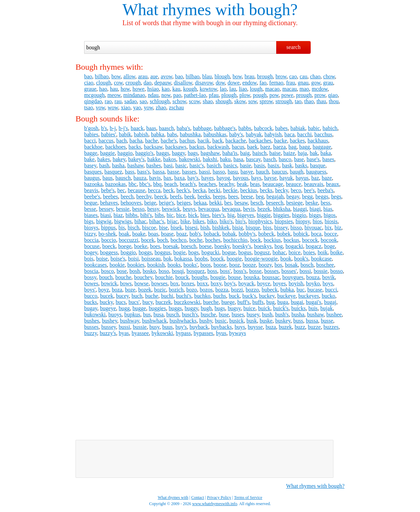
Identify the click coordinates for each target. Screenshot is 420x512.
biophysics (260, 221)
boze (130, 290)
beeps (219, 196)
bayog (223, 178)
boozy (265, 265)
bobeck (266, 234)
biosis (331, 221)
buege (228, 302)
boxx (202, 283)
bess (326, 203)
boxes (188, 283)
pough (260, 95)
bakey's (136, 159)
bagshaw (210, 153)
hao (103, 89)
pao (177, 95)
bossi (305, 271)
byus (221, 333)
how (125, 89)
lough (256, 89)
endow (250, 83)
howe (138, 89)
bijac (172, 221)
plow (245, 95)
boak (124, 234)
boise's (118, 259)
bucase (315, 290)
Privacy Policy (219, 498)
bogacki (294, 246)
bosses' (289, 271)
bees (233, 196)
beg (260, 196)
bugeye (108, 308)
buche (152, 296)
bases (328, 159)
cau (303, 76)
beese (247, 196)
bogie (180, 252)
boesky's (242, 246)
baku (225, 159)
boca (316, 234)
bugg (124, 308)
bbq (157, 184)
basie (245, 165)
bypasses (203, 333)
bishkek (221, 228)
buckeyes (309, 296)
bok (168, 259)
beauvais (313, 184)
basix (273, 165)
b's (104, 128)
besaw (241, 203)
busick (237, 321)
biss (267, 228)
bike (185, 221)
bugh (206, 308)
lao (223, 89)
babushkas (215, 134)
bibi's (146, 215)
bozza (222, 290)
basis (259, 165)
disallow (183, 83)
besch (257, 203)
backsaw (153, 147)
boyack (246, 283)
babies (91, 134)
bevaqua (231, 209)
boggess (109, 252)
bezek (264, 209)
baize (289, 153)
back (218, 141)
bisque (253, 228)
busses (91, 327)
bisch (133, 228)
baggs (163, 153)
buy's (181, 327)
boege (125, 246)
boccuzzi (128, 240)
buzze (314, 327)
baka (326, 153)
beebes (110, 196)
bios (317, 221)
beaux (332, 184)
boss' (225, 271)
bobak (229, 234)
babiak (298, 128)
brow (281, 76)
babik (125, 134)
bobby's (247, 234)
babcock (263, 128)
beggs (322, 196)
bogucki (210, 252)
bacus (238, 147)
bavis (155, 178)
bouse (234, 277)
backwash (218, 147)
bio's (241, 221)
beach (171, 184)
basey (90, 165)
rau (118, 101)
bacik (204, 141)
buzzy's (108, 333)
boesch (189, 246)
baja (303, 153)
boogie (234, 259)
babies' (109, 134)
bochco (179, 240)
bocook (329, 240)
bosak (291, 265)
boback (212, 234)
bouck (182, 277)
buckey (267, 296)
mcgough (94, 95)
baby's (236, 134)
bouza (313, 277)
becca (154, 190)
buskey (283, 321)
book (286, 259)
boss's (240, 271)
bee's (309, 190)
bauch (262, 172)
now (166, 95)
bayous (241, 178)
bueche (211, 302)
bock (256, 240)
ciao (89, 83)
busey (253, 314)
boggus (162, 252)
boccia (91, 240)
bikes (199, 221)
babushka (190, 134)
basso (219, 172)
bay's (193, 178)
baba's (183, 128)
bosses (271, 271)
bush (267, 314)
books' (191, 265)
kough (190, 89)
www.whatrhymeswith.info (215, 504)
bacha (136, 141)
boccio (109, 240)
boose (220, 265)
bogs (193, 252)
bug (270, 302)
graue (90, 89)
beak (242, 184)
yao (137, 107)
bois (89, 259)
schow (179, 101)
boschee (325, 265)
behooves (131, 203)
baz (315, 178)
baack (137, 128)
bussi (124, 327)
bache (152, 141)
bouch (106, 277)
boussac (271, 277)
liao (243, 89)
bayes (208, 178)
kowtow (208, 89)
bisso (296, 228)
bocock (310, 240)
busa (158, 314)
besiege (294, 203)
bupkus (132, 314)
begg (307, 196)
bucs (121, 302)
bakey (119, 159)
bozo (192, 290)
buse (224, 314)
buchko (202, 296)
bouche (123, 277)
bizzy (90, 234)
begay (293, 196)
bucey (122, 296)
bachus (187, 141)
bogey (91, 252)
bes (228, 203)
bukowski (95, 314)
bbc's (145, 184)
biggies (281, 215)
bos (278, 265)
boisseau (151, 259)
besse (90, 209)
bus (147, 314)
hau (114, 89)
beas (255, 184)
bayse (270, 178)
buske (266, 321)
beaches (207, 184)
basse (173, 172)
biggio (299, 215)
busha (298, 314)
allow (129, 76)
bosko (149, 271)
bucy (148, 302)
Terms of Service (248, 498)
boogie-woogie (261, 259)
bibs (159, 215)
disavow (204, 83)
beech (127, 196)
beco (296, 190)
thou (333, 101)
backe (281, 141)
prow (320, 95)
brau (249, 76)
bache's (169, 141)
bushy (206, 321)
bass (130, 172)
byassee (140, 333)
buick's (281, 308)
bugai (297, 302)
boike (337, 252)
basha (118, 165)
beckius (249, 190)
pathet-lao (195, 95)
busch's (190, 314)
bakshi (210, 159)
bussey (109, 327)
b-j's (123, 128)
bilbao (102, 76)
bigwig (104, 221)
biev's (218, 215)
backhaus (318, 141)
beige (150, 203)
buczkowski (187, 302)
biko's (226, 221)
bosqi (178, 271)
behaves (109, 203)
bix (328, 228)
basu (233, 172)
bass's (144, 172)
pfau (213, 95)
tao (298, 101)
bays (256, 178)
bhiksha (282, 209)
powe (287, 95)
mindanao (134, 95)
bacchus (323, 134)
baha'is (230, 153)
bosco (107, 271)
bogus (245, 252)
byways (238, 333)
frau (291, 83)
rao (108, 101)
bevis (249, 209)
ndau (153, 95)
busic (221, 321)
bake (89, 159)
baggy (178, 153)
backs (135, 147)
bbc (133, 184)
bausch (123, 178)
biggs (315, 215)
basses (189, 172)
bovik (328, 277)
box (174, 283)
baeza (279, 147)
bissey (281, 228)
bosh (135, 271)
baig (245, 153)
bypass (183, 333)
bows (126, 283)
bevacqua (209, 209)
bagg (305, 147)
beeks (204, 196)
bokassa (183, 259)
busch (173, 314)
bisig (237, 228)
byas (124, 333)
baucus (279, 172)
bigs (89, 221)
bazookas (116, 184)
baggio (125, 153)
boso (164, 271)
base (299, 159)
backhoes (116, 147)
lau (233, 89)
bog (279, 246)
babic (314, 128)
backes (297, 141)
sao (143, 101)
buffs (258, 302)
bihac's (157, 221)
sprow (266, 101)
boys (328, 283)
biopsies (284, 221)
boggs (145, 252)
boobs (201, 259)
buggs (175, 308)
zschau (177, 107)
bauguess (316, 172)
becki (214, 190)
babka (158, 134)
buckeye (286, 296)
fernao (276, 83)
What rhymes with (184, 9)
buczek (163, 302)
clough (104, 83)
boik (322, 252)
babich (330, 128)
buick (264, 308)
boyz (104, 290)
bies (205, 215)
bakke (154, 159)
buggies (157, 308)
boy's (230, 283)
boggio (128, 252)
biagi (315, 209)
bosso (337, 271)
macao (272, 89)
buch (137, 296)
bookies (136, 265)
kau (176, 89)
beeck (161, 196)
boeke (141, 246)
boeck (109, 246)
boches (213, 240)
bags (193, 153)
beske (312, 203)
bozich (176, 290)
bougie (218, 277)
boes (155, 246)
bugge (139, 308)
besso (138, 209)
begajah (275, 196)
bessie (123, 209)
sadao (130, 101)
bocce (331, 234)
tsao (89, 107)
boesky (222, 246)
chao (315, 76)
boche (196, 240)
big (231, 215)
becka (199, 190)
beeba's (326, 190)
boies (309, 252)
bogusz (262, 252)
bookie (117, 265)
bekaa (200, 203)
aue (154, 76)
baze (327, 178)
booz (235, 265)
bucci (331, 290)
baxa (179, 178)
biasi (106, 215)
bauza (140, 178)
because (136, 190)
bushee (334, 314)
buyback (199, 327)
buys (240, 327)
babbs (245, 128)
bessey (106, 209)
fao (263, 83)
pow (274, 95)
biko (212, 221)
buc (301, 290)
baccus (106, 141)
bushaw (316, 314)
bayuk (286, 178)
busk (252, 321)
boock (217, 259)
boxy (216, 283)
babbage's (225, 128)
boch (162, 240)
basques (93, 172)
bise (163, 228)
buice (249, 308)
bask (287, 165)
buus (167, 327)
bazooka (93, 184)
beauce (293, 184)
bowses (159, 283)
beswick (171, 209)
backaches (260, 141)
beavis (91, 190)
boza (117, 290)
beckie (230, 190)
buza (271, 327)
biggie (264, 215)
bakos (169, 159)
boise (102, 259)
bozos (206, 290)
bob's (195, 234)
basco (285, 159)
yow (148, 107)
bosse (256, 271)
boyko (313, 283)
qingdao (93, 101)
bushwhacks (183, 321)
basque (318, 165)
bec (121, 190)
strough (284, 101)
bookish (156, 265)
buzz (300, 327)
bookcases (96, 265)
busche (208, 314)
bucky (106, 302)
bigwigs (123, 221)
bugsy (234, 308)
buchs (219, 296)
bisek (177, 228)
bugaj (330, 302)
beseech (275, 203)
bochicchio (235, 240)
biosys (91, 228)
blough (222, 76)
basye (247, 172)
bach (121, 141)
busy (154, 327)
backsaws (176, 147)
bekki (216, 203)
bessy (153, 209)
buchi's (184, 296)
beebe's (92, 196)
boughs (200, 277)
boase (167, 234)
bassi (204, 172)
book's (301, 259)
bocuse (92, 246)
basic (181, 165)
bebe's (108, 190)
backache (236, 141)
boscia (91, 271)
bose (122, 271)
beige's (167, 203)
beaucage (273, 184)
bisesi (191, 228)
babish (141, 134)
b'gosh (91, 128)
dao (147, 83)
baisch (259, 153)
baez (265, 147)
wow (113, 107)
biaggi (300, 209)
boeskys (263, 246)
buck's (249, 296)
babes (281, 128)
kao (166, 89)
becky (282, 190)
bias (328, 209)
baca (289, 134)
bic (170, 215)
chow (329, 76)
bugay (91, 308)
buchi (167, 296)
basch (270, 159)
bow (116, 76)
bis (122, 228)
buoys (115, 314)
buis (313, 308)
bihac (141, 221)
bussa (312, 321)
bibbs (132, 215)
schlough (160, 101)
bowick (109, 283)
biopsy (303, 221)
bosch (307, 265)
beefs (176, 196)
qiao (333, 95)
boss (212, 271)
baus (107, 178)
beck (168, 190)
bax (167, 178)
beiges (184, 203)
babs (172, 134)
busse (327, 321)
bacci (90, 141)
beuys (189, 209)
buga (283, 302)
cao (293, 76)
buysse (256, 327)
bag (293, 147)
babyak (254, 134)
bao (88, 76)
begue (91, 203)
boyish (296, 283)
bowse (142, 283)
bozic (160, 290)
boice (295, 252)
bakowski (189, 159)
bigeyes (246, 215)
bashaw (135, 165)
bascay (253, 159)
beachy (227, 184)
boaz (181, 234)
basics (230, 165)
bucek (107, 296)
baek (252, 147)
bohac (279, 252)
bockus (292, 240)
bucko (328, 296)
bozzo (252, 290)
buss (298, 321)
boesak (170, 246)
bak (314, 153)
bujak (327, 308)
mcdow (320, 89)
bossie (321, 271)
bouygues (293, 277)
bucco (91, 296)
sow (253, 101)
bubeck (270, 290)
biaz (118, 215)
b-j (113, 128)
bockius (272, 240)
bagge (91, 153)
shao (208, 101)
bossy (90, 277)
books (174, 265)
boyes (279, 283)
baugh (297, 172)
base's (313, 159)
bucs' (134, 302)
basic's (197, 165)
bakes (103, 159)
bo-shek (107, 234)
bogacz (314, 246)
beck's (183, 190)
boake (139, 234)
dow (221, 83)
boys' (90, 290)
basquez (113, 172)
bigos (330, 215)
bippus (108, 228)
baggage (322, 147)
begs (336, 196)
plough (229, 95)
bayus (302, 178)
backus (197, 147)
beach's (188, 184)
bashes (154, 165)
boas (153, 234)
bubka (287, 290)
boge (329, 246)
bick (193, 215)
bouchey (143, 277)
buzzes (331, 327)
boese (205, 246)
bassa (158, 172)
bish (205, 228)
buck (234, 296)
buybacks (221, 327)
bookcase (321, 259)
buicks (299, 308)
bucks (91, 302)
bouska (252, 277)
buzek (285, 327)
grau (328, 83)
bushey (110, 321)
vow (101, 107)
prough (304, 95)
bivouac (313, 228)
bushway (130, 321)
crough (133, 83)
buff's (243, 302)
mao (304, 89)
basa (238, 159)
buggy (191, 308)
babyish (273, 134)
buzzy (91, 333)
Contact (198, 498)
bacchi (304, 134)
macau (290, 89)
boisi (133, 259)
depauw (163, 83)
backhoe (93, 147)
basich (214, 165)
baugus (92, 178)
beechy (144, 196)
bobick (301, 234)
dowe (234, 83)
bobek (284, 234)
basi (168, 165)
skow (240, 101)
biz (338, 228)
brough (265, 76)
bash (104, 165)
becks (266, 190)
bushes (92, 321)
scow (194, 101)
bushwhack (154, 321)
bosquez (196, 271)
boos (206, 265)
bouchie (164, 277)
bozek (145, 290)
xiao (126, 107)
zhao (161, 107)
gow (316, 83)
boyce (263, 283)
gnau (303, 83)
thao (309, 101)
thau (321, 101)
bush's (282, 314)
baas (151, 128)
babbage (202, 128)
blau (207, 76)
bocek (148, 240)
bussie (140, 327)
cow (118, 83)
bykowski (162, 333)
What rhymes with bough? (315, 486)
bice (181, 215)
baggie (107, 153)
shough (223, 101)
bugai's (314, 302)
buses (238, 314)
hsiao (153, 89)
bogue (229, 252)
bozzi (237, 290)
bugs (220, 308)
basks (301, 165)
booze (249, 265)
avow (167, 76)
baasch (167, 128)
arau (143, 76)
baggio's (144, 153)
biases (91, 215)
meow (114, 95)
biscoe (149, 228)
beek (190, 196)
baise (275, 153)
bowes (91, 283)
